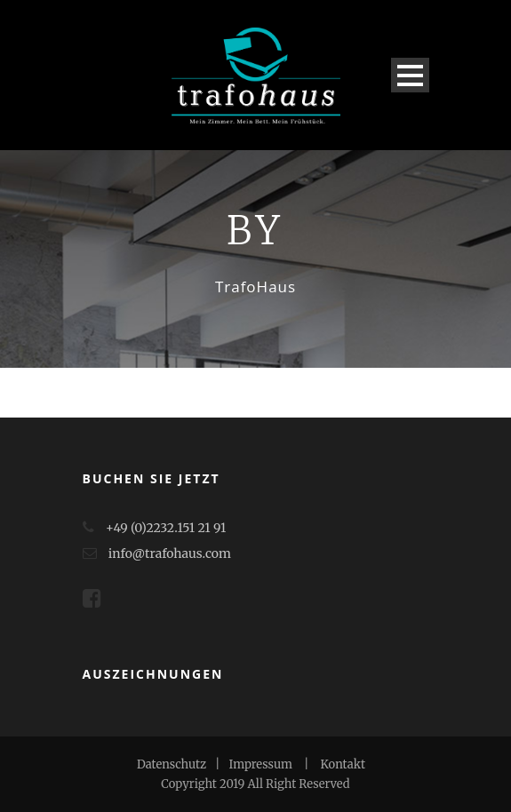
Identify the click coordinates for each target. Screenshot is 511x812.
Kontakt (343, 764)
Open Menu (410, 75)
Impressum (261, 764)
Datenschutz (172, 764)
